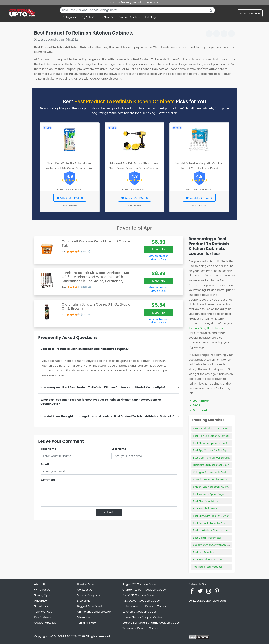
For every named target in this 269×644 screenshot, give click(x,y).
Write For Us (42, 590)
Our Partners (43, 617)
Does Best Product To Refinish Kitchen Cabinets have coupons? (85, 349)
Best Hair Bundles (203, 552)
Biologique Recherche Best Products (215, 479)
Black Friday (215, 328)
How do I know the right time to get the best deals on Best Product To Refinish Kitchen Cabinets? (107, 416)
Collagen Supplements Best (210, 472)
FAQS (196, 405)
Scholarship (42, 606)
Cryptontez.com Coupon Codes (144, 590)
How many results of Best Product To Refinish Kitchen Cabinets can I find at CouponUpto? (103, 387)
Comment (48, 480)
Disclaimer (84, 601)
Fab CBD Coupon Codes (139, 595)
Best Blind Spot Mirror (206, 501)
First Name (48, 449)
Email (45, 464)
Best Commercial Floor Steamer (212, 458)
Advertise (41, 601)
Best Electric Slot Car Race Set (211, 428)
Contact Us (85, 590)
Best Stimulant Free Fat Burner (211, 516)
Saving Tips (42, 595)
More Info (159, 249)
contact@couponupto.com (207, 601)
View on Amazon (159, 256)
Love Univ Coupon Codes (140, 612)
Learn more (201, 401)
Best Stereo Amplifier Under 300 (212, 443)
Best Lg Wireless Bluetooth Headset (214, 530)
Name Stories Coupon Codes (142, 617)
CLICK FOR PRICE (70, 198)
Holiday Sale (85, 584)
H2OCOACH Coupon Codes (141, 601)
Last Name (119, 449)
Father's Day (197, 328)
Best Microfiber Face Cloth (209, 560)
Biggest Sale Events (90, 606)
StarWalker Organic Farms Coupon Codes (151, 623)
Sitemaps (84, 617)
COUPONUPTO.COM (64, 636)
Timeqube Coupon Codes (140, 628)
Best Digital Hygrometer (207, 538)
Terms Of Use (43, 612)
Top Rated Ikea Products (207, 567)
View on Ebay (159, 259)
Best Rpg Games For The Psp (210, 450)
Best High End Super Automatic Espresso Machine (223, 436)
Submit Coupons (88, 595)
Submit (109, 513)
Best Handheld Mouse (206, 509)
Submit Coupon (250, 14)
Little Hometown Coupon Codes (144, 606)
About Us (40, 584)
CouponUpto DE (45, 623)
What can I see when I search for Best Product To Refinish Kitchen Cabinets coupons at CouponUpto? (101, 402)
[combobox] (137, 10)
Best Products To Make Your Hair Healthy (217, 523)
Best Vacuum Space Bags (208, 494)
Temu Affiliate (86, 623)
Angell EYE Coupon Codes (140, 584)
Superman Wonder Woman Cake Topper (217, 545)
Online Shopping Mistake (94, 612)
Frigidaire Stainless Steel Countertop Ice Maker (221, 465)
